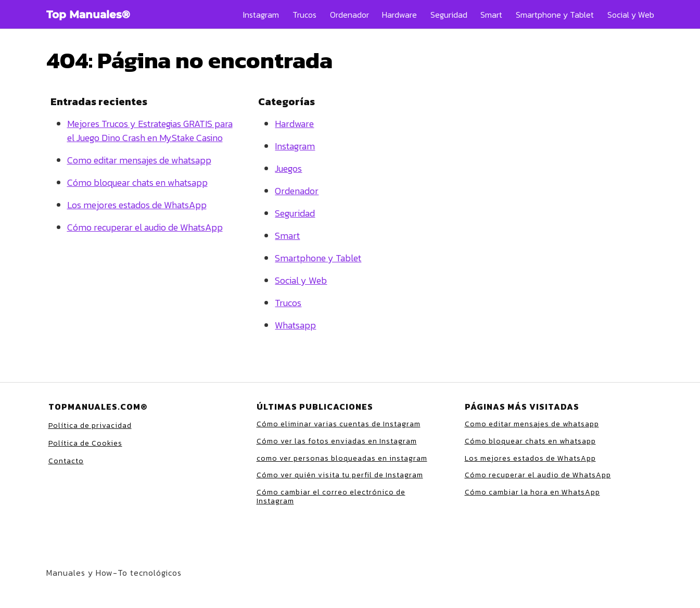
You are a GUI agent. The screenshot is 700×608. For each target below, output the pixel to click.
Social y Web (631, 15)
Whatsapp (295, 325)
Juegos (288, 168)
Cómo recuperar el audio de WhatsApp (145, 227)
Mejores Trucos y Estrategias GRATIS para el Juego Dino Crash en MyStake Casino (150, 131)
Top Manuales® (88, 15)
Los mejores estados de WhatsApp (137, 205)
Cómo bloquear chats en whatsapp (137, 182)
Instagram (261, 15)
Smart (491, 15)
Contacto (66, 461)
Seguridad (449, 15)
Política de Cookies (85, 443)
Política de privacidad (90, 426)
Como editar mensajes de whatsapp (139, 160)
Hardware (399, 15)
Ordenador (349, 15)
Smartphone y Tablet (555, 15)
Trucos (304, 15)
